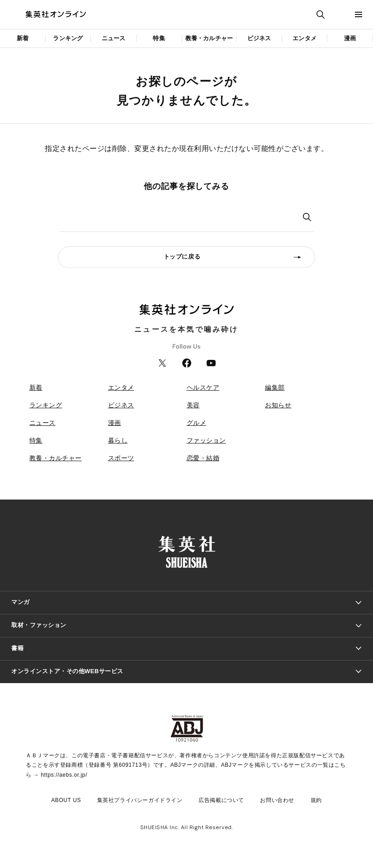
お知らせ (278, 405)
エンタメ (305, 38)
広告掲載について (221, 800)
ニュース (114, 38)
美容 (193, 405)
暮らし (118, 440)
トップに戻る (182, 257)
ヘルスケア (203, 387)
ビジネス (259, 38)
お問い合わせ (277, 800)
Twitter (162, 363)
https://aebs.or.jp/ (64, 775)
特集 (159, 38)
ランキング (68, 38)
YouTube (211, 363)
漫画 (350, 38)
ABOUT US (66, 800)
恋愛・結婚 (203, 458)
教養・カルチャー (209, 38)
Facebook (187, 363)
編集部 (275, 387)
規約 (316, 800)
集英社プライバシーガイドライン (140, 800)
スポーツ (121, 458)
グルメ (197, 423)
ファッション (206, 440)
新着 (23, 38)
